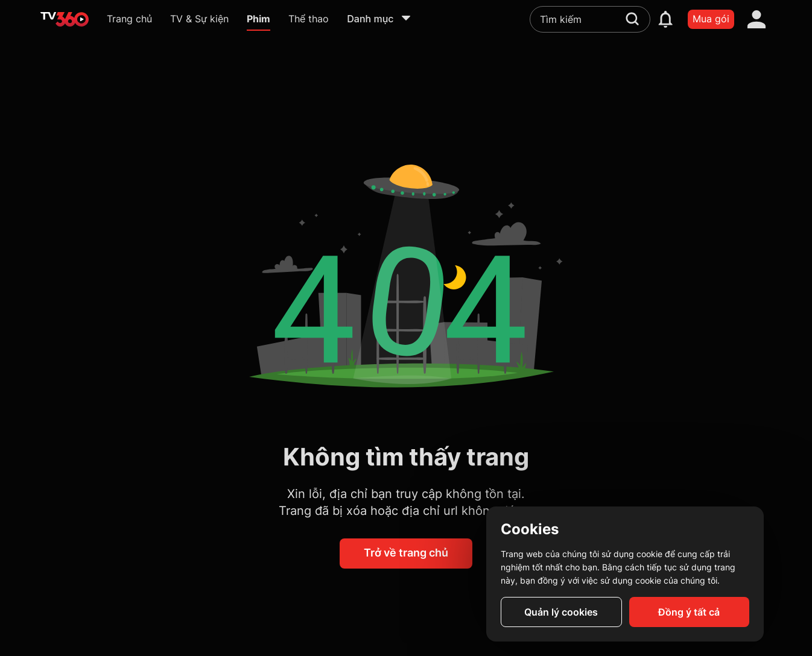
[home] (65, 19)
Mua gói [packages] (711, 19)
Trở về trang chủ (406, 553)
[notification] (665, 19)
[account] (756, 19)
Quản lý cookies (561, 612)
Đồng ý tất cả (689, 612)
